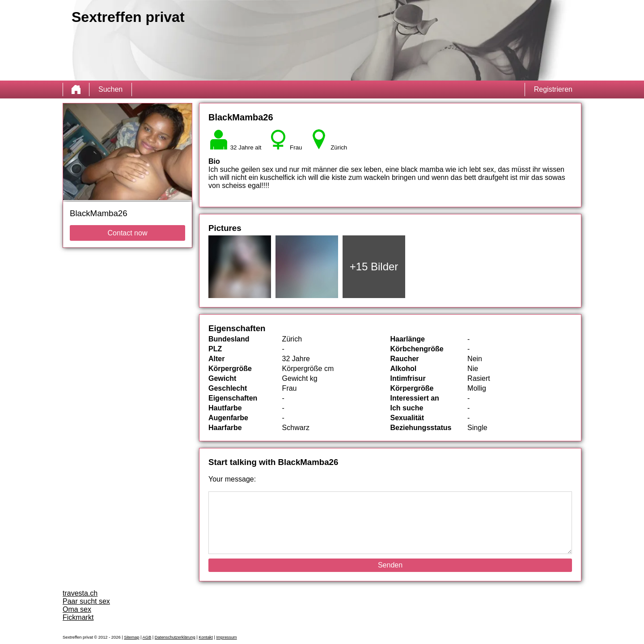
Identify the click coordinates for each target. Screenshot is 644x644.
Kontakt (206, 637)
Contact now (128, 233)
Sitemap (131, 637)
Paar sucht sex (86, 601)
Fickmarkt (78, 617)
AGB (147, 637)
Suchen (110, 89)
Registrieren (553, 89)
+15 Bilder (374, 267)
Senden (390, 565)
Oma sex (77, 609)
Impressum (226, 637)
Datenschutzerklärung (175, 637)
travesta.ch (80, 593)
